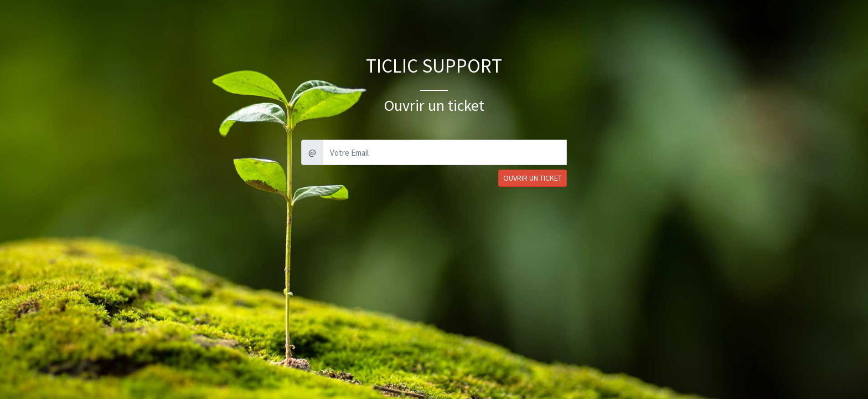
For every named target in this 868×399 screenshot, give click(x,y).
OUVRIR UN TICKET (533, 178)
